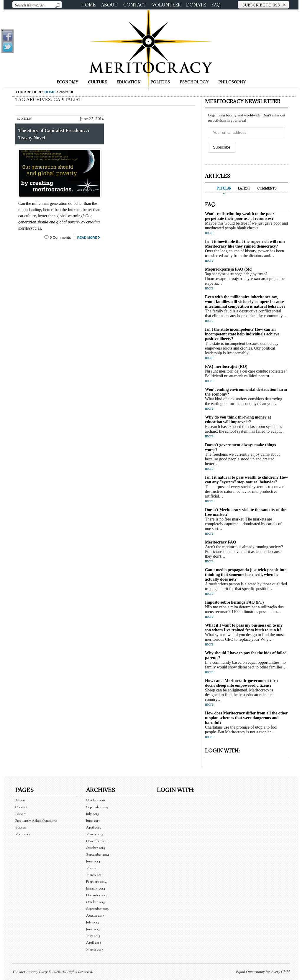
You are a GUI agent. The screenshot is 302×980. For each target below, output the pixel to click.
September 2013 (97, 909)
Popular (224, 188)
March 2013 (95, 949)
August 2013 (95, 916)
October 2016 (95, 800)
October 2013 (96, 902)
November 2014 (97, 841)
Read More (87, 238)
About (109, 5)
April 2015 (93, 827)
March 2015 (95, 834)
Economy (67, 82)
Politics (160, 82)
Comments (267, 188)
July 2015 (92, 814)
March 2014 (95, 875)
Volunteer (166, 5)
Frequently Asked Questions (36, 821)
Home (88, 5)
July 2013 (93, 922)
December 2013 (97, 895)
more (209, 233)
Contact (135, 5)
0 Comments (60, 238)
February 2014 (96, 882)
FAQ (216, 5)
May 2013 (93, 936)
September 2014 (98, 855)
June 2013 (93, 929)
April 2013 (94, 943)
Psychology (194, 82)
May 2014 (93, 868)
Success (21, 827)
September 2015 (97, 807)
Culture (97, 82)
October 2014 (96, 848)
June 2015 (93, 821)
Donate (196, 5)
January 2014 (96, 888)
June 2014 (93, 861)
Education (129, 82)
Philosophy (232, 82)
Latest (244, 188)
